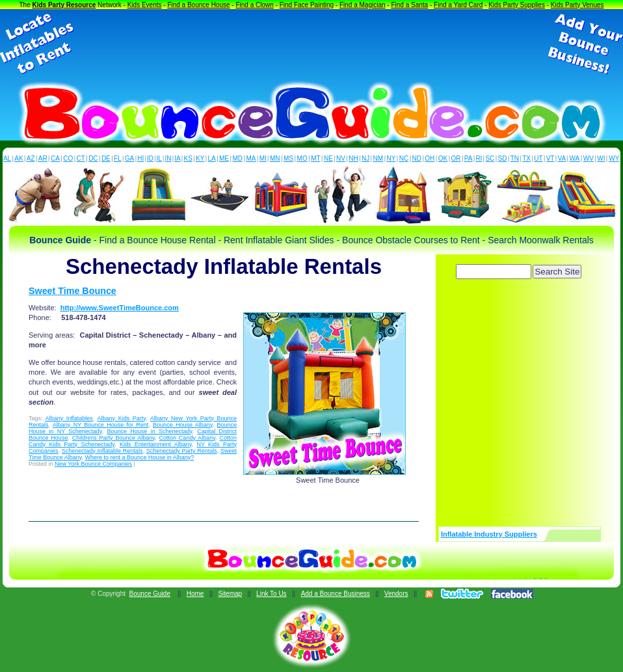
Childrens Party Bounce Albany (113, 438)
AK (19, 158)
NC (404, 158)
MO (302, 158)
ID (150, 158)
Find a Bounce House (198, 5)
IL (159, 158)
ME (224, 158)
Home (195, 594)
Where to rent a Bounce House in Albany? (140, 457)
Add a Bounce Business (336, 594)
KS (188, 158)
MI (263, 158)
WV (589, 158)
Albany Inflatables (69, 418)
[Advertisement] (311, 44)
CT (81, 158)
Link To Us (272, 594)
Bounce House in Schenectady (149, 431)
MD (238, 158)
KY (200, 158)
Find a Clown (254, 5)
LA (212, 158)
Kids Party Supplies (517, 5)
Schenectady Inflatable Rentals (102, 451)
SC (490, 158)
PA (469, 158)
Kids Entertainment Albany (156, 444)
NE (328, 158)
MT (315, 158)
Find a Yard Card (458, 5)
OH (430, 158)
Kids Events (145, 5)
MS (288, 158)
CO (68, 158)
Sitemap (230, 594)
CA (55, 158)
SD (503, 158)
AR (43, 158)
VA (562, 158)
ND (417, 158)
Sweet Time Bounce (73, 291)
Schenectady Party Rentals (182, 451)
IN (168, 158)
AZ (31, 158)
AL (7, 158)
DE (106, 158)
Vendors (396, 594)
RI (479, 158)
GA (129, 158)
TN (515, 158)
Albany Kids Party (122, 418)
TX (526, 158)
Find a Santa (409, 5)
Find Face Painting (307, 5)
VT (550, 158)
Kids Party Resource (64, 5)
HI (140, 158)
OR (456, 158)
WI (601, 158)
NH (353, 158)
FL (118, 158)
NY (391, 158)
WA (575, 158)
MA (251, 158)
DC (93, 158)
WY (614, 158)
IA (177, 158)
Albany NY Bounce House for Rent (100, 425)
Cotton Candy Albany (188, 438)
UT (538, 158)
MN (275, 158)
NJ (365, 158)
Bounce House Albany (183, 425)
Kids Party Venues (577, 5)
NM (378, 158)
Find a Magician (363, 5)
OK (443, 158)
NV (341, 158)
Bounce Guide (150, 594)
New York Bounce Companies (93, 464)
